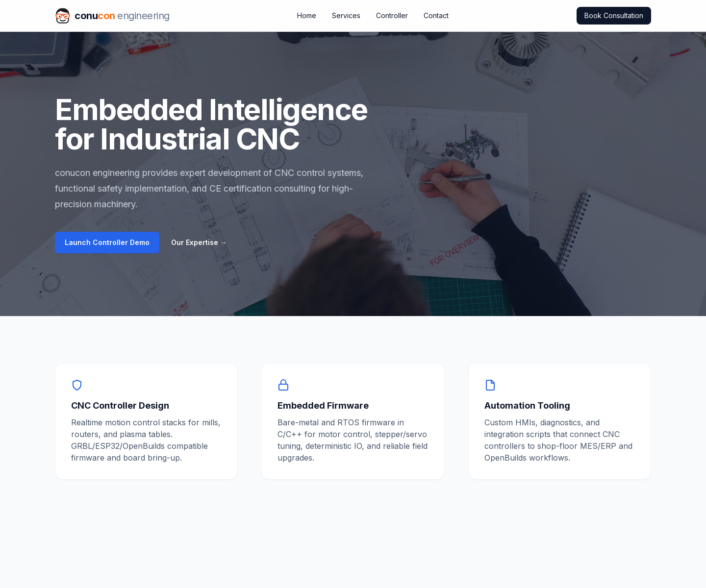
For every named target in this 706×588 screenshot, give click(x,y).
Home (307, 15)
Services (346, 15)
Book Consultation (614, 15)
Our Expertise (199, 242)
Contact (436, 15)
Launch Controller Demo (107, 242)
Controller (392, 15)
